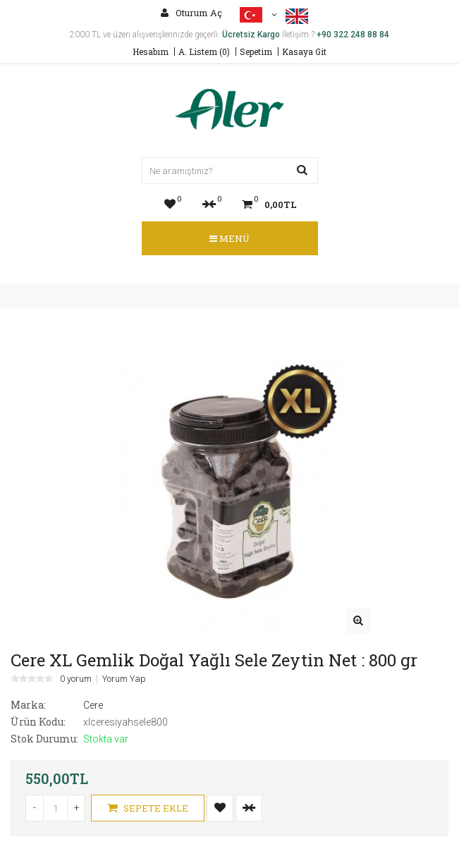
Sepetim (256, 51)
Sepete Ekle (148, 808)
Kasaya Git (304, 51)
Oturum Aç (191, 13)
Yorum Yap (124, 679)
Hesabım (151, 51)
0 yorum (76, 679)
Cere (93, 705)
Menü (229, 238)
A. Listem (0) (204, 51)
